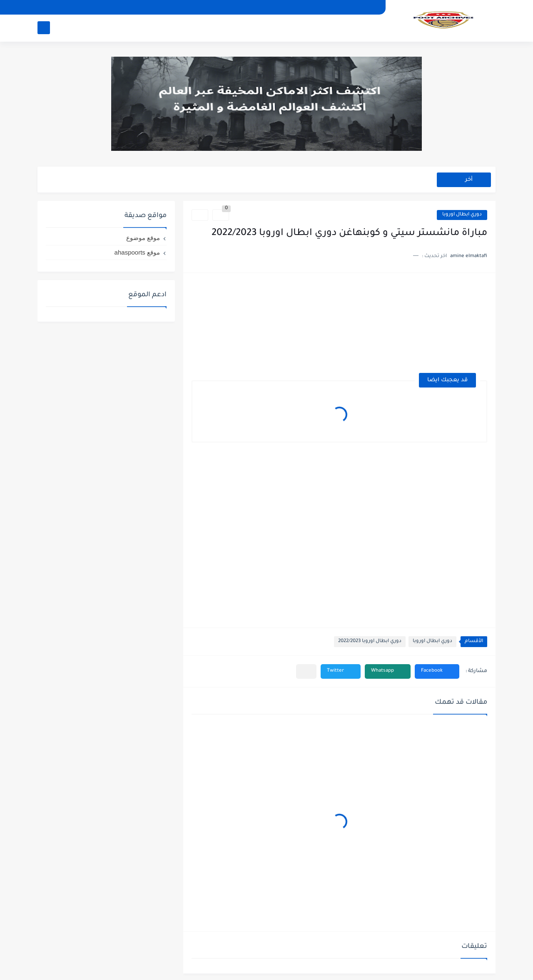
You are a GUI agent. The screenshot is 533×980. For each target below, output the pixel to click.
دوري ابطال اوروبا (462, 215)
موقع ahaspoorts (137, 252)
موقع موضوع (143, 238)
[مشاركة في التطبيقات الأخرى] (306, 671)
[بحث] (44, 28)
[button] (437, 671)
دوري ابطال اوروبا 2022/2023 (370, 641)
